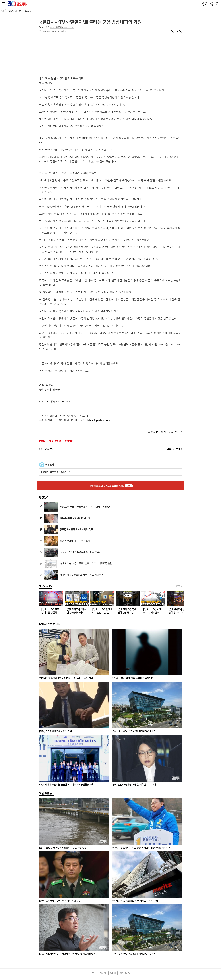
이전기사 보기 (48, 449)
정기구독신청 (125, 973)
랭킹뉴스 (44, 497)
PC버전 (103, 973)
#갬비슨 (69, 441)
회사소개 (113, 973)
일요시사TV (15, 11)
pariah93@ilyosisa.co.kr (62, 27)
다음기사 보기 (173, 449)
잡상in (28, 11)
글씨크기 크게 (180, 32)
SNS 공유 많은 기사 (50, 624)
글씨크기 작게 (172, 32)
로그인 (93, 973)
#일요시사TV (46, 441)
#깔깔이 (59, 441)
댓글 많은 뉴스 (47, 793)
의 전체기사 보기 (164, 432)
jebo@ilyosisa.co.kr (99, 420)
